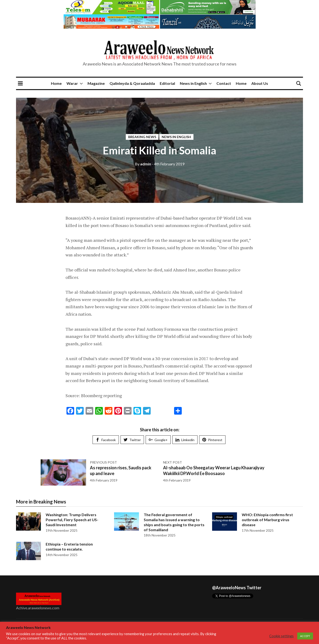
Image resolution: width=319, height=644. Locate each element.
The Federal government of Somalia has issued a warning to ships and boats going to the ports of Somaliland (174, 522)
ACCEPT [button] (305, 636)
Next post (173, 462)
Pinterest (212, 440)
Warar (72, 83)
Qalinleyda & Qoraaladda (132, 83)
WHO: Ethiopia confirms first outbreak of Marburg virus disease (267, 520)
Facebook (106, 440)
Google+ (158, 440)
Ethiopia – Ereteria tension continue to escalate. (69, 547)
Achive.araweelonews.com (38, 608)
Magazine (96, 83)
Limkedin (185, 440)
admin (143, 164)
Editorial (167, 83)
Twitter (132, 440)
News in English (193, 83)
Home (56, 83)
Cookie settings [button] (281, 636)
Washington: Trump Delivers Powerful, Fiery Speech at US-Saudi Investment (72, 520)
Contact (224, 83)
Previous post (103, 462)
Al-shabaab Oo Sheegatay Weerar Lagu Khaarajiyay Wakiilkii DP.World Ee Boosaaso (214, 470)
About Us (260, 83)
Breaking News (142, 137)
